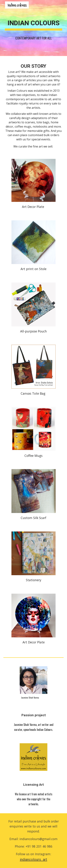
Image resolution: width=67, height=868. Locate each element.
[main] (34, 28)
